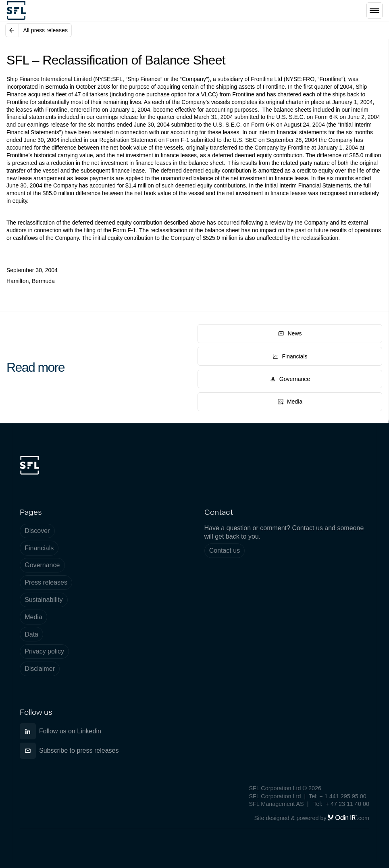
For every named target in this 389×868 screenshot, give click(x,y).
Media (33, 617)
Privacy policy (44, 651)
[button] (374, 10)
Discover (37, 531)
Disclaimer (40, 669)
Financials (39, 548)
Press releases (46, 582)
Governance (42, 565)
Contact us (225, 551)
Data (31, 634)
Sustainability (44, 600)
